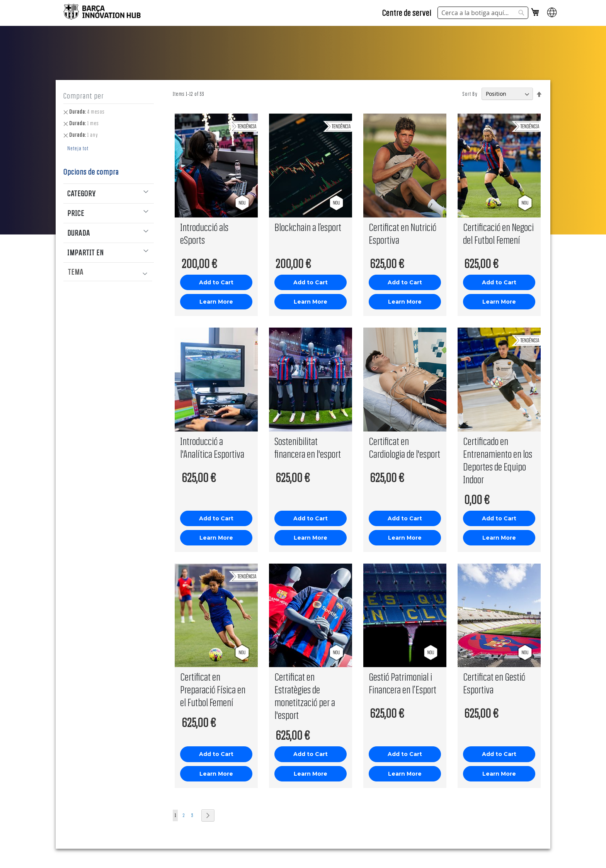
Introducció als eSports (204, 233)
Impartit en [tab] (85, 252)
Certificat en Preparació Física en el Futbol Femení (213, 689)
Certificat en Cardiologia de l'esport (404, 447)
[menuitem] (108, 272)
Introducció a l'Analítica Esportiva (212, 447)
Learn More (216, 302)
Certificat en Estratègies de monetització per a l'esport (305, 696)
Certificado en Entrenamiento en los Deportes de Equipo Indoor (498, 460)
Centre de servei (407, 13)
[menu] (113, 272)
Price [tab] (76, 213)
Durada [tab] (79, 233)
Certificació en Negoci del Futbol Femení (498, 233)
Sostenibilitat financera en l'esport (308, 447)
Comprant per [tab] (84, 96)
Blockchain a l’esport (308, 227)
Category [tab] (82, 193)
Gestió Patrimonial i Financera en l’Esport (403, 683)
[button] (552, 16)
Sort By (470, 94)
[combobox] (483, 13)
